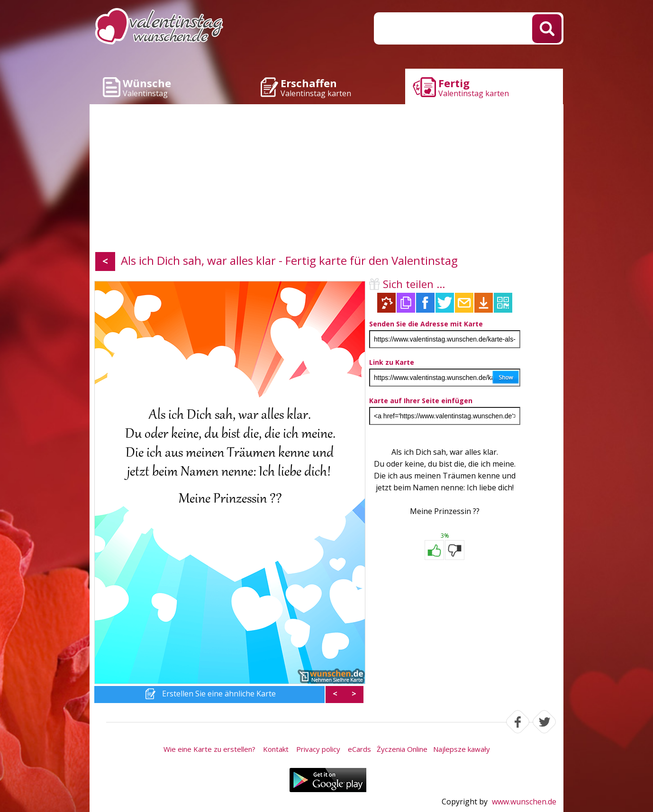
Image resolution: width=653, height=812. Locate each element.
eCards (359, 749)
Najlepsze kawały (462, 749)
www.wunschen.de (524, 802)
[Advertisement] (326, 180)
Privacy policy (318, 749)
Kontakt (276, 749)
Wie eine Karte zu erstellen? (209, 749)
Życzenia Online (402, 749)
